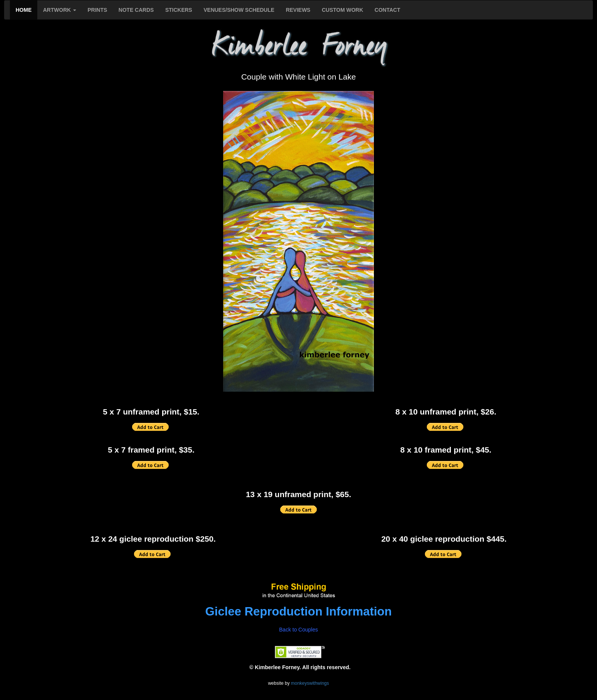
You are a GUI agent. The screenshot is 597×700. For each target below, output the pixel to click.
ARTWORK (60, 10)
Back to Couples (298, 630)
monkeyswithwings (310, 683)
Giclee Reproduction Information (298, 611)
